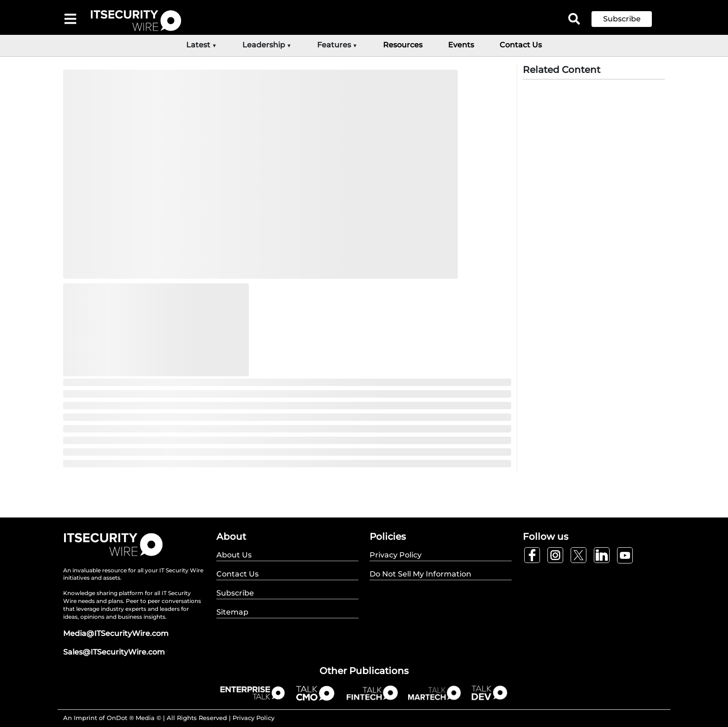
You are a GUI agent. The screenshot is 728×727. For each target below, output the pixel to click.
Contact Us (521, 45)
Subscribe (622, 19)
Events (461, 45)
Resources (403, 45)
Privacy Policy (253, 718)
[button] (629, 19)
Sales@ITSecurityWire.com (114, 652)
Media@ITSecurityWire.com (116, 633)
